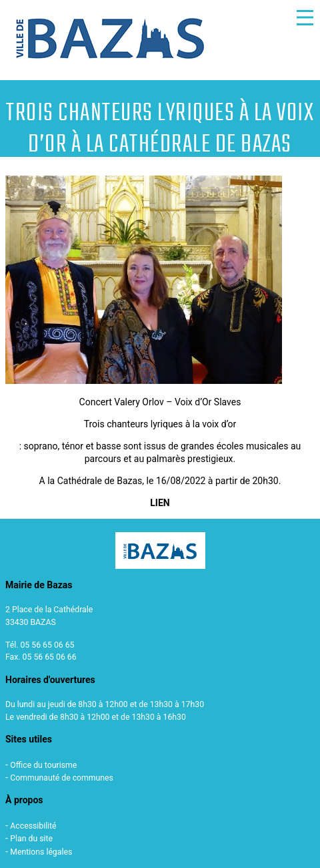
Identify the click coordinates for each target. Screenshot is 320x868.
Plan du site (31, 839)
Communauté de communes (62, 778)
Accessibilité (33, 826)
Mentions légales (41, 852)
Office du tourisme (43, 765)
